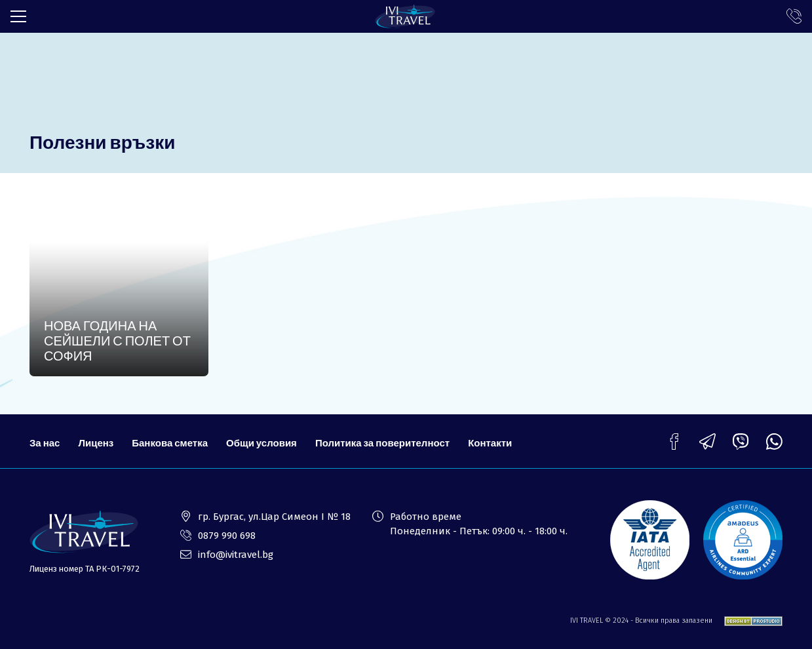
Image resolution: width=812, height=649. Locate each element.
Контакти (490, 442)
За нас (45, 442)
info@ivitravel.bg (236, 555)
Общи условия (261, 442)
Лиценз (96, 442)
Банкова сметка (170, 442)
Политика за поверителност (382, 442)
